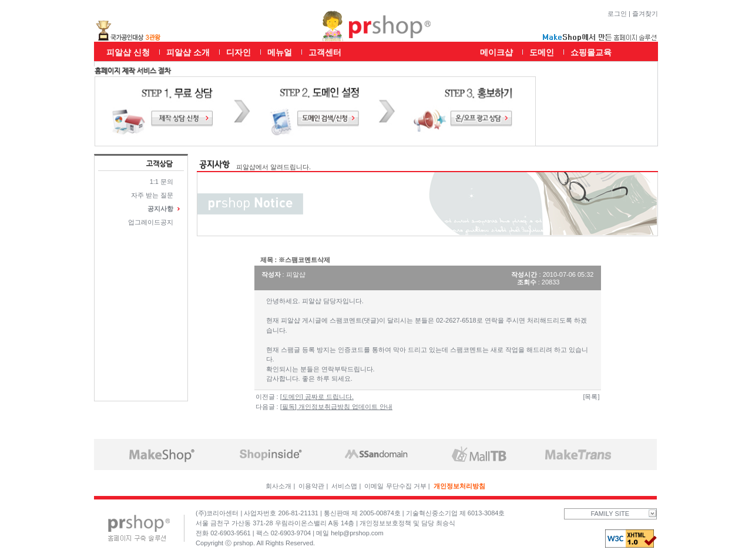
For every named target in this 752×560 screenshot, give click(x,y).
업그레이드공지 (151, 222)
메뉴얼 (280, 52)
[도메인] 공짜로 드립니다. (317, 397)
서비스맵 (344, 486)
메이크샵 (496, 52)
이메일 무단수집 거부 (395, 486)
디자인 (239, 52)
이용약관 (311, 486)
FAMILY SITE (623, 514)
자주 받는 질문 (152, 195)
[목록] (591, 397)
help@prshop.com (357, 533)
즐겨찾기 (645, 14)
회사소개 (278, 486)
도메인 (542, 52)
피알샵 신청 (128, 52)
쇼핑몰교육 (591, 52)
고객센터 (325, 52)
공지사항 (160, 209)
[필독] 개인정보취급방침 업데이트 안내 (336, 407)
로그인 (617, 14)
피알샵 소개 (188, 52)
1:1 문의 (162, 182)
